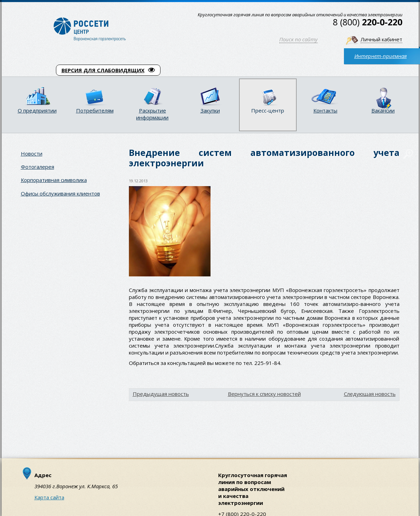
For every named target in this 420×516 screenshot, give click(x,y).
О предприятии (37, 110)
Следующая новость (370, 394)
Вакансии (383, 110)
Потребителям (95, 110)
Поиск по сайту (298, 39)
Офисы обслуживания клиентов (60, 193)
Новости (32, 153)
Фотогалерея (38, 167)
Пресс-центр (268, 110)
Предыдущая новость (161, 394)
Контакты (325, 110)
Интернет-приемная (381, 56)
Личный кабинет (381, 39)
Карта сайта (49, 497)
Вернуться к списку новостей (264, 394)
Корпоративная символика (54, 180)
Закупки (210, 110)
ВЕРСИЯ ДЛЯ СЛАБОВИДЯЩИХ (108, 70)
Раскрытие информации (152, 114)
